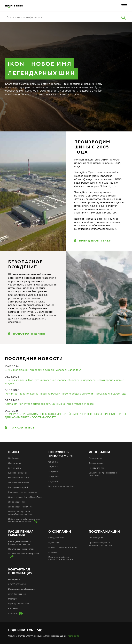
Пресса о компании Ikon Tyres (63, 547)
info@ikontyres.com (17, 594)
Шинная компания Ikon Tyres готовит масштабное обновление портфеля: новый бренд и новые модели (64, 382)
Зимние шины (15, 468)
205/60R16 (53, 477)
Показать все (22, 428)
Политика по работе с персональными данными (61, 558)
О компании (60, 532)
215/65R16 (53, 481)
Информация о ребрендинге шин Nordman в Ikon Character (24, 520)
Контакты (53, 552)
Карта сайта (73, 636)
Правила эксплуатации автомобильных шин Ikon (20, 513)
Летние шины (15, 463)
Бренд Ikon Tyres (95, 241)
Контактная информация (20, 571)
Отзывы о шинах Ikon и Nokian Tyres (25, 497)
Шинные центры (97, 538)
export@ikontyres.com (18, 604)
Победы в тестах (97, 468)
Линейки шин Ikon (17, 502)
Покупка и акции (104, 532)
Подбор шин (14, 458)
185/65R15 (53, 462)
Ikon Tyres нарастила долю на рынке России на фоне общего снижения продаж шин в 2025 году (65, 394)
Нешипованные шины (18, 478)
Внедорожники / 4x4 (18, 487)
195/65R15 (53, 467)
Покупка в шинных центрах (21, 549)
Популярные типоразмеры (61, 454)
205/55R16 (53, 472)
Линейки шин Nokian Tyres (21, 507)
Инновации (99, 452)
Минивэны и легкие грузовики (23, 492)
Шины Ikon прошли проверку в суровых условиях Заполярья (43, 370)
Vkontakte (13, 614)
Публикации (54, 543)
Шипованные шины (17, 473)
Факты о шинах (96, 463)
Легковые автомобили (19, 483)
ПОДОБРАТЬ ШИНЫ (29, 334)
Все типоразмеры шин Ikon (61, 486)
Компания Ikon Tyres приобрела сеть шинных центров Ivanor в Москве (49, 404)
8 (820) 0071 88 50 (17, 584)
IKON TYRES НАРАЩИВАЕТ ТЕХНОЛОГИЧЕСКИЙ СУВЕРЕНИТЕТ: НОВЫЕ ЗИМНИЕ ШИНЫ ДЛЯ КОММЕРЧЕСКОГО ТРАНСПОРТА (65, 416)
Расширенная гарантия (21, 534)
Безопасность (95, 458)
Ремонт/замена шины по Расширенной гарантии (20, 543)
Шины (14, 452)
